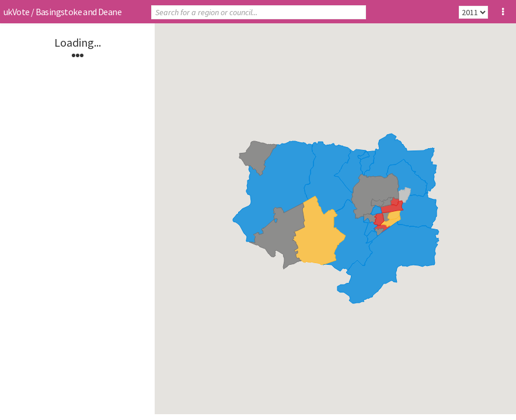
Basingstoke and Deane (79, 12)
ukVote (16, 12)
